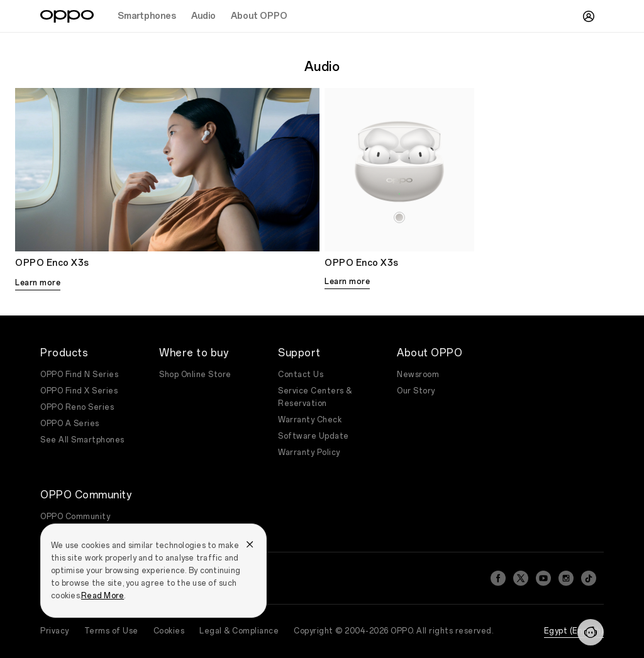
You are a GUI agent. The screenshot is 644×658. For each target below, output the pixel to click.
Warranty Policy (309, 452)
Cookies (169, 631)
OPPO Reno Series (77, 407)
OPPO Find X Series (79, 391)
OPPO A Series (70, 424)
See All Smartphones (82, 440)
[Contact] (591, 632)
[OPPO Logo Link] (67, 16)
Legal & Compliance (239, 631)
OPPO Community (75, 517)
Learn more (38, 283)
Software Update (314, 436)
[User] (589, 16)
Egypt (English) (574, 631)
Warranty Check (310, 420)
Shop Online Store (195, 375)
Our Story (416, 391)
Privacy (55, 631)
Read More (103, 596)
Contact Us (301, 375)
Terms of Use (111, 631)
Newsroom (418, 375)
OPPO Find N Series (79, 375)
